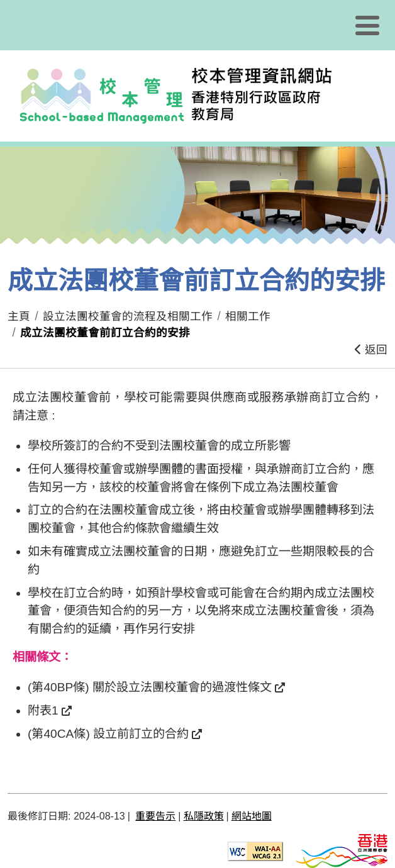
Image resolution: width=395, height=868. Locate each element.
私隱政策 (204, 816)
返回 (371, 350)
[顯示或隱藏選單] (367, 25)
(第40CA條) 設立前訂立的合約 (108, 734)
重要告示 (155, 816)
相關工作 (248, 316)
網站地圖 (252, 816)
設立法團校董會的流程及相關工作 (128, 316)
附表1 (43, 710)
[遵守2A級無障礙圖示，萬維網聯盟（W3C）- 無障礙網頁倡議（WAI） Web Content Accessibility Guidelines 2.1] (255, 851)
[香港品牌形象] (342, 851)
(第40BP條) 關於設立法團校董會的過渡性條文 (150, 687)
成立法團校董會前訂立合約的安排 (105, 333)
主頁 (19, 316)
